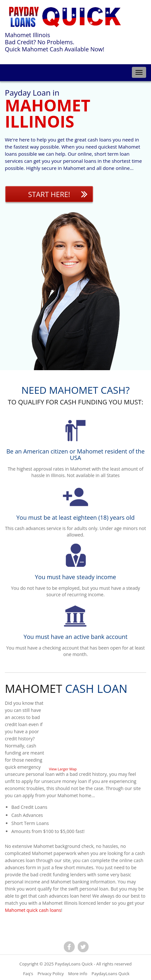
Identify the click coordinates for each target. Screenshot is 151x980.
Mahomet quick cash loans (33, 910)
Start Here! (49, 194)
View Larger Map (63, 769)
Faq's (28, 974)
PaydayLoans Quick (74, 964)
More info (78, 974)
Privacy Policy (51, 974)
